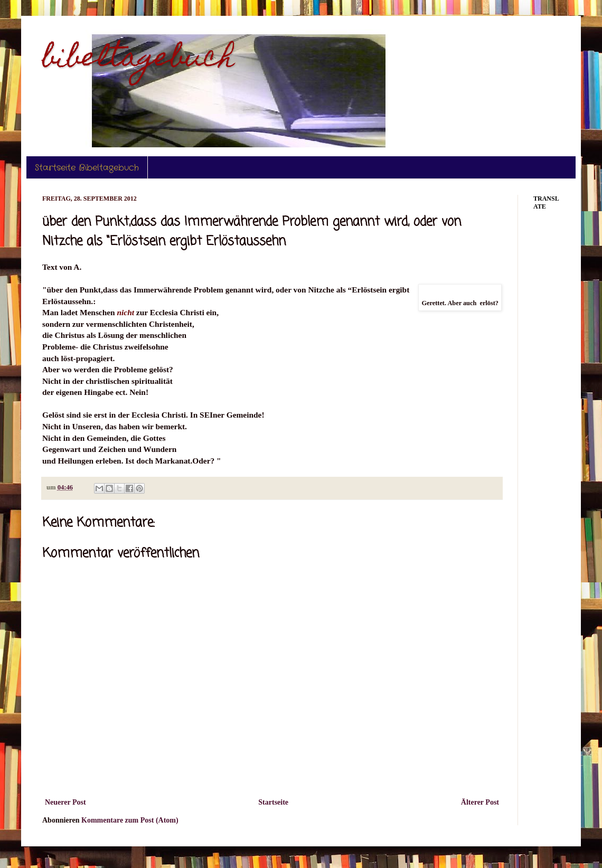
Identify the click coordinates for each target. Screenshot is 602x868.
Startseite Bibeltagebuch (87, 168)
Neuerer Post (65, 802)
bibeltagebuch (138, 60)
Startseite (273, 802)
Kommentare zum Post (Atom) (130, 820)
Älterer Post (480, 802)
